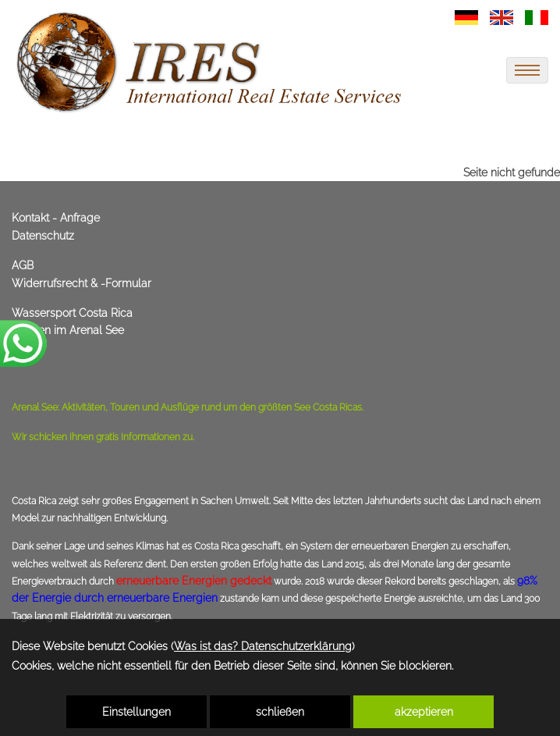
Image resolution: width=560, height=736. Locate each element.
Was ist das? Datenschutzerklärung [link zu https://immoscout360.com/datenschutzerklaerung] (263, 646)
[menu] (527, 70)
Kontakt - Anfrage (56, 218)
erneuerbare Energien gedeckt (194, 581)
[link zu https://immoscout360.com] (211, 62)
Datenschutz (43, 236)
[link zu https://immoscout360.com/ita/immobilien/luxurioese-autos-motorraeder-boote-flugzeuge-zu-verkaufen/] (537, 16)
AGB (23, 265)
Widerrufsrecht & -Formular (82, 283)
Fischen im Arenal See (68, 330)
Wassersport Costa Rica (72, 313)
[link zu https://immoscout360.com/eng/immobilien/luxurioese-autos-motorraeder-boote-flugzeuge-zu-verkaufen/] (502, 16)
